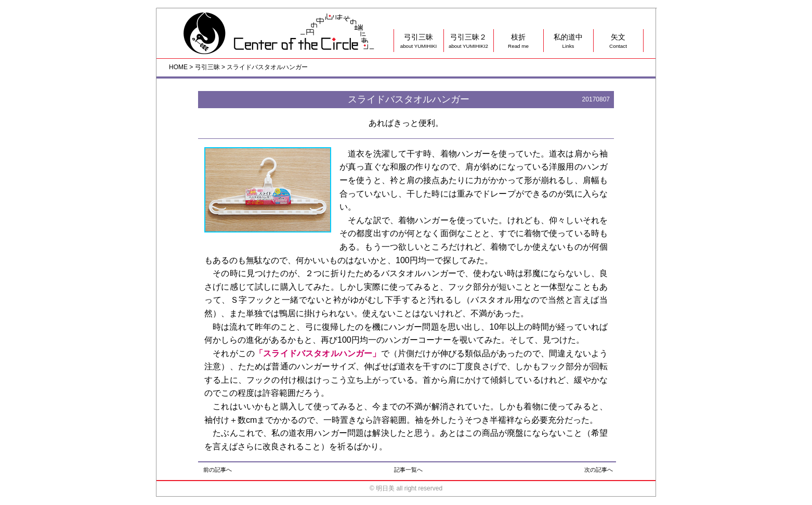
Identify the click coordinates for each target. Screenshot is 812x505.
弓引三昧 (418, 41)
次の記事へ (599, 470)
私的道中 (568, 41)
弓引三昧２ (468, 41)
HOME (178, 67)
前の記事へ (218, 470)
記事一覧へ (408, 470)
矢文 (618, 41)
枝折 (518, 41)
